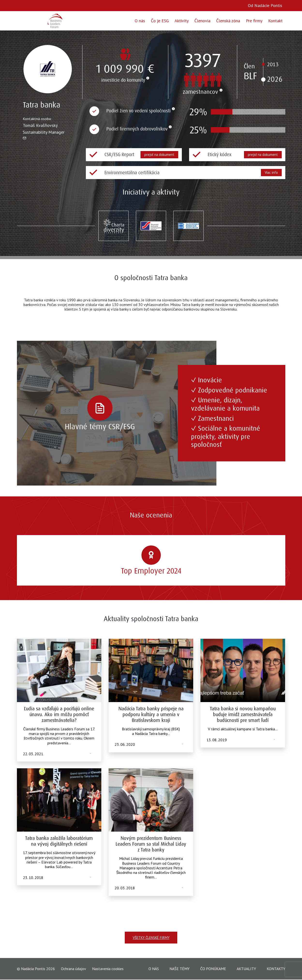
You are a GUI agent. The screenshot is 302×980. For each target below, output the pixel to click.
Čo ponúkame (213, 969)
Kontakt (275, 21)
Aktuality (246, 969)
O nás (140, 21)
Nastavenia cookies (108, 969)
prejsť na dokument (159, 154)
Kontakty (276, 969)
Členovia (202, 21)
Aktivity (182, 21)
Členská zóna (228, 21)
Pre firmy (254, 21)
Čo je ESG (160, 21)
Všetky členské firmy (151, 938)
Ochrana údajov (74, 969)
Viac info (271, 172)
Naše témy (180, 969)
